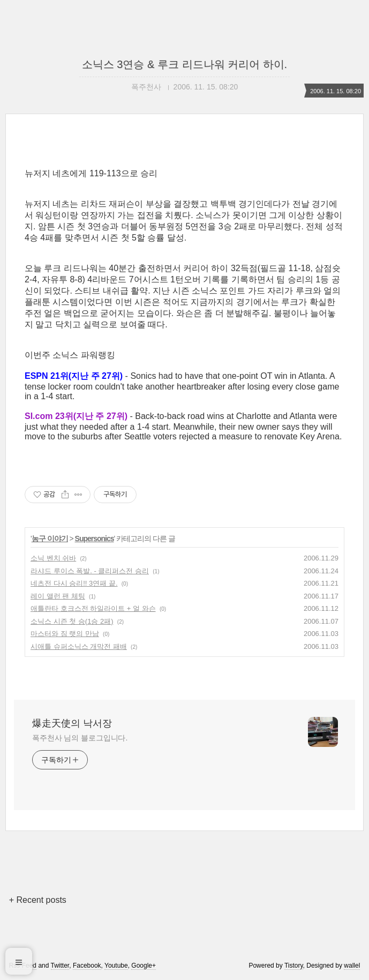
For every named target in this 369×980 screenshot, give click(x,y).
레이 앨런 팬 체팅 (58, 596)
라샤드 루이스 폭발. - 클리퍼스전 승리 (90, 571)
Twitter (60, 966)
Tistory (294, 966)
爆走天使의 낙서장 (72, 723)
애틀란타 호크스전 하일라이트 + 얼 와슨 (93, 608)
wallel (352, 966)
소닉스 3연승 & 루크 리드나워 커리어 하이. (185, 64)
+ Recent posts (38, 900)
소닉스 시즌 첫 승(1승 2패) (72, 621)
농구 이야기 (50, 538)
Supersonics (95, 538)
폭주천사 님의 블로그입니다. (80, 738)
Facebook (87, 966)
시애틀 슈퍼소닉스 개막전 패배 (79, 646)
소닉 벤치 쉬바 (53, 558)
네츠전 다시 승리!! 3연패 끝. (74, 583)
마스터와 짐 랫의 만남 (65, 634)
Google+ (144, 966)
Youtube (116, 966)
